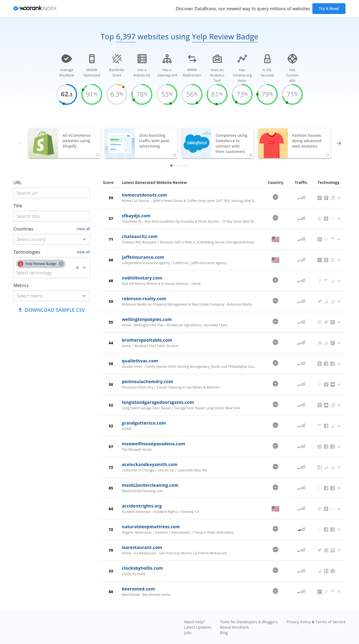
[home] (35, 9)
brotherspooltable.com (147, 340)
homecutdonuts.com (144, 195)
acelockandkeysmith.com (150, 464)
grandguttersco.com (144, 423)
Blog (224, 633)
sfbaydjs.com (136, 216)
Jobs (188, 633)
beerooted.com (138, 589)
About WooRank (234, 627)
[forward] (339, 143)
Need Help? (194, 622)
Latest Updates (198, 627)
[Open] (84, 239)
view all (83, 229)
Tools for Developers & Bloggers (249, 622)
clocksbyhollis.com (142, 568)
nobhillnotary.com (142, 278)
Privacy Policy (299, 622)
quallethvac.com (140, 361)
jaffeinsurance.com (143, 257)
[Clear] (77, 268)
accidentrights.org (142, 506)
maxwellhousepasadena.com (153, 444)
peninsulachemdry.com (147, 381)
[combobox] (52, 239)
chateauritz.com (140, 236)
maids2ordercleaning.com (150, 485)
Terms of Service (331, 622)
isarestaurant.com (142, 547)
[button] (41, 264)
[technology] (44, 273)
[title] (52, 193)
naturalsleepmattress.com (151, 527)
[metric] (44, 296)
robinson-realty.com (144, 299)
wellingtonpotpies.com (147, 319)
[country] (44, 239)
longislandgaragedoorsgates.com (158, 402)
